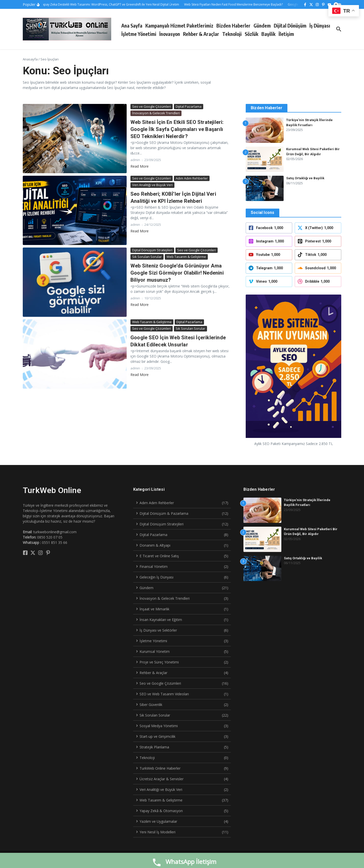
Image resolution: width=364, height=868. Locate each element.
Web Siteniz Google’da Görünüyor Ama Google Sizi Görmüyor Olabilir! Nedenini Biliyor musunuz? (177, 273)
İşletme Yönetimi (139, 34)
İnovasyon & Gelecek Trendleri (156, 113)
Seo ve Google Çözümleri (152, 106)
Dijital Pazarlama (189, 106)
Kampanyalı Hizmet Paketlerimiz (179, 26)
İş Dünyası (320, 26)
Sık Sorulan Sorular (147, 257)
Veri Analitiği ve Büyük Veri (152, 185)
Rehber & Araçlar (201, 34)
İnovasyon (170, 34)
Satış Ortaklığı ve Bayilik (305, 178)
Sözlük (252, 34)
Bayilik (268, 34)
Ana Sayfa (132, 26)
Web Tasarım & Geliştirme (186, 257)
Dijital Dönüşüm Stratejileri (152, 250)
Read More (140, 166)
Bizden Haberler (233, 26)
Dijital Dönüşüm (290, 26)
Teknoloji (232, 34)
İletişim (286, 34)
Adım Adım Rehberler (192, 178)
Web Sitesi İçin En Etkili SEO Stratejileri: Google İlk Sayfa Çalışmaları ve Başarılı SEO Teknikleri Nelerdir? (177, 129)
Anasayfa (30, 59)
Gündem (262, 26)
